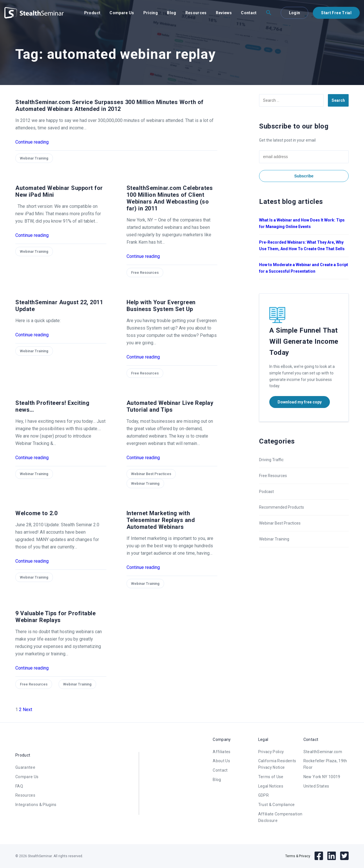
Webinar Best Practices (151, 474)
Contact (249, 13)
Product (92, 13)
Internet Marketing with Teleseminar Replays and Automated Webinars (161, 520)
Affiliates (222, 752)
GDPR (263, 795)
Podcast (266, 492)
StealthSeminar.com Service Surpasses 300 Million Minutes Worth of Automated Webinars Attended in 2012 (109, 105)
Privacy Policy (271, 752)
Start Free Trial (336, 13)
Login (295, 13)
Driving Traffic (271, 460)
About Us (221, 761)
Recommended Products (282, 507)
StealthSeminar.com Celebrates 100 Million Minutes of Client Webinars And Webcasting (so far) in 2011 (170, 198)
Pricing (151, 13)
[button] (269, 13)
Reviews (224, 13)
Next (27, 709)
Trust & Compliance (277, 805)
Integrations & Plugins (36, 805)
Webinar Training (34, 158)
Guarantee (25, 767)
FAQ (19, 786)
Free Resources (145, 273)
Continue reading (32, 142)
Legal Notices (271, 786)
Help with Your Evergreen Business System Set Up (161, 306)
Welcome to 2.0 (36, 513)
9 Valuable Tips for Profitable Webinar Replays (55, 617)
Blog (171, 13)
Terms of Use (271, 777)
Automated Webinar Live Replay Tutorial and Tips (170, 406)
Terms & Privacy (298, 856)
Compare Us (122, 13)
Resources (196, 13)
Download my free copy (300, 402)
